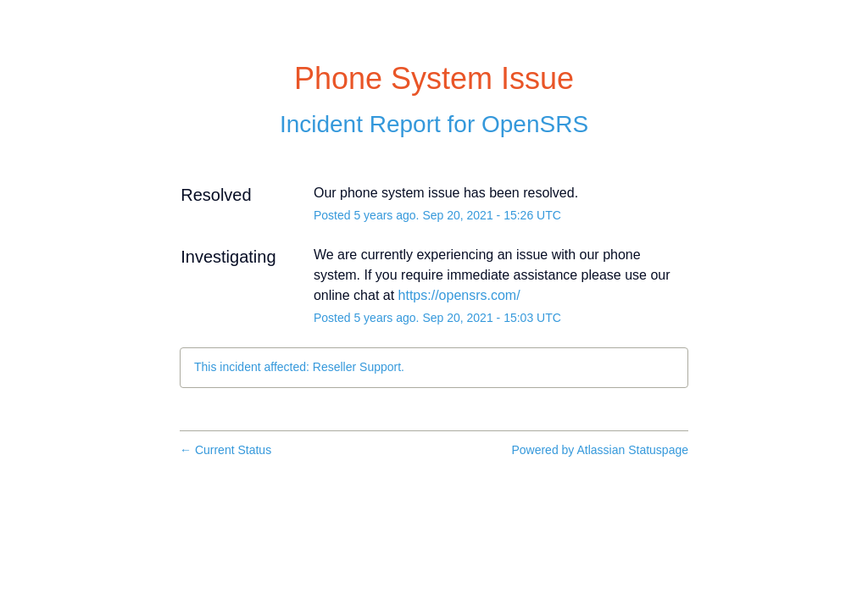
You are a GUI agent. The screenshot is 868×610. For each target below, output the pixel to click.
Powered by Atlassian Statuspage (600, 450)
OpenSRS (535, 124)
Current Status (225, 450)
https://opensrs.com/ (459, 295)
